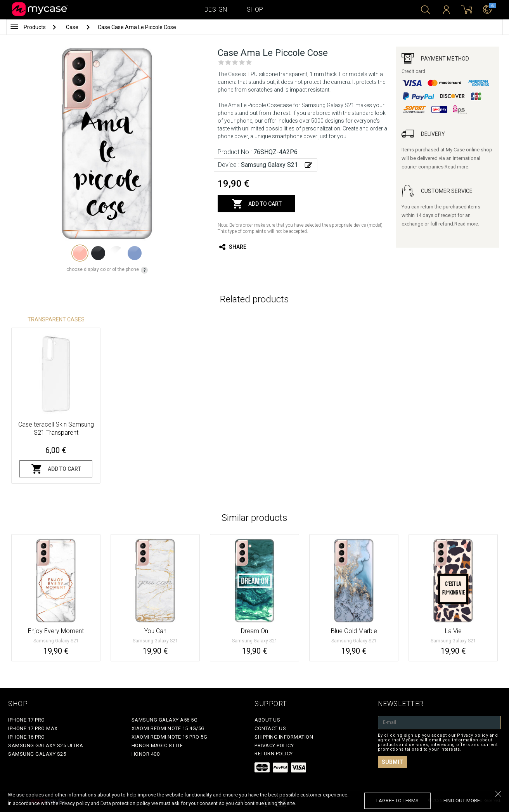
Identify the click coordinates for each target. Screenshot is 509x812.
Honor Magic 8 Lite (157, 745)
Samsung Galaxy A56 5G (165, 720)
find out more (462, 801)
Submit (392, 762)
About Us (267, 720)
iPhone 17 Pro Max (33, 728)
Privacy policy (274, 745)
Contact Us (270, 728)
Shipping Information (284, 737)
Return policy (274, 754)
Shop (255, 10)
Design (216, 10)
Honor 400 (146, 754)
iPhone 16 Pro (27, 737)
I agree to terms (397, 801)
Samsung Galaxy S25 (37, 754)
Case (73, 27)
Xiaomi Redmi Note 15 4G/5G (168, 728)
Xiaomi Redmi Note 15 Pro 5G (170, 737)
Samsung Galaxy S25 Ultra (46, 745)
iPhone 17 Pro (27, 720)
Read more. (457, 167)
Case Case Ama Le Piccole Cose (137, 27)
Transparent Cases (56, 319)
